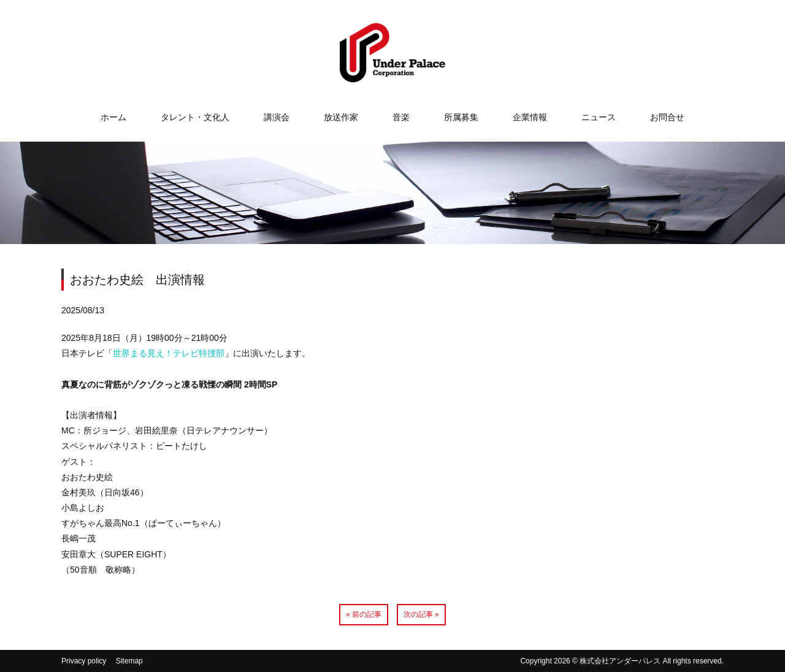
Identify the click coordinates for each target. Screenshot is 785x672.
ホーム (113, 117)
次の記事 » (421, 614)
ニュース (599, 117)
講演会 (277, 117)
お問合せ (667, 117)
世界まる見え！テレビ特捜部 (169, 353)
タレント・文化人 (195, 117)
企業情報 (530, 117)
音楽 (401, 117)
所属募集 (461, 117)
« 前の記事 (364, 614)
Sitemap (129, 661)
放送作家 (341, 117)
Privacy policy (84, 661)
